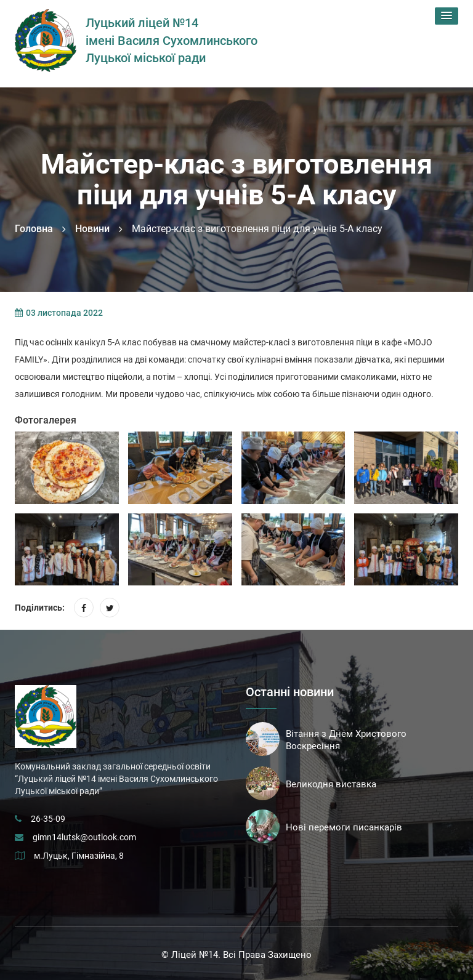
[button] (447, 16)
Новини (92, 229)
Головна (34, 229)
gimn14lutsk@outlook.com (84, 837)
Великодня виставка (331, 784)
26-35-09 (48, 819)
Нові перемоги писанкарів (344, 827)
